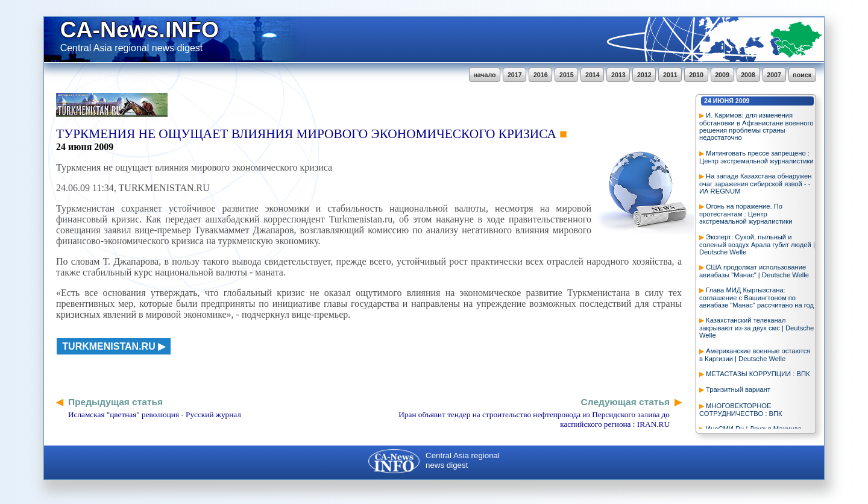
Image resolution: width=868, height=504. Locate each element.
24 (708, 101)
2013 (618, 75)
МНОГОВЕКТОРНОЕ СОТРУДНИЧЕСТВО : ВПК (741, 410)
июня (723, 101)
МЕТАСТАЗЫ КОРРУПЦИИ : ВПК (758, 374)
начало (484, 75)
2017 (515, 75)
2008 (748, 75)
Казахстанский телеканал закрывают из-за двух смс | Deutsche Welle (756, 328)
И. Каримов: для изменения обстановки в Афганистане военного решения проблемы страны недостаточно (756, 126)
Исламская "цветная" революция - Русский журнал (155, 414)
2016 (541, 75)
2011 (670, 75)
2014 (593, 75)
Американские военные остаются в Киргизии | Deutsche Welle (755, 355)
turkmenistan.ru (108, 346)
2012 (644, 75)
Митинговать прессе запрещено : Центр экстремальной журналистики (756, 157)
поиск (802, 75)
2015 (567, 75)
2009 (722, 75)
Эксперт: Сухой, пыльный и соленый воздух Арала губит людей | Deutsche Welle (757, 244)
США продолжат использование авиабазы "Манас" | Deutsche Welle (754, 271)
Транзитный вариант (738, 389)
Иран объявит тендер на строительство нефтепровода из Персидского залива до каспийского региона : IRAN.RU (534, 419)
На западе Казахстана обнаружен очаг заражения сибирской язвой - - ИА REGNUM (756, 184)
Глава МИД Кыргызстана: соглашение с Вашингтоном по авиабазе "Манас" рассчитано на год (756, 298)
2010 (696, 75)
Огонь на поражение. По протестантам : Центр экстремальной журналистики (746, 214)
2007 (774, 75)
